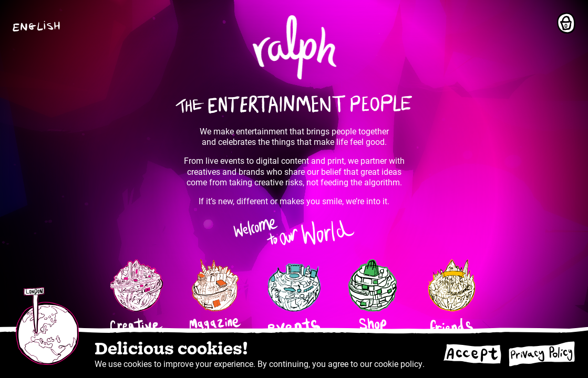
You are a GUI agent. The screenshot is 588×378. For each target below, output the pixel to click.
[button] (39, 26)
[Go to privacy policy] (542, 354)
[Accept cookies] (472, 354)
